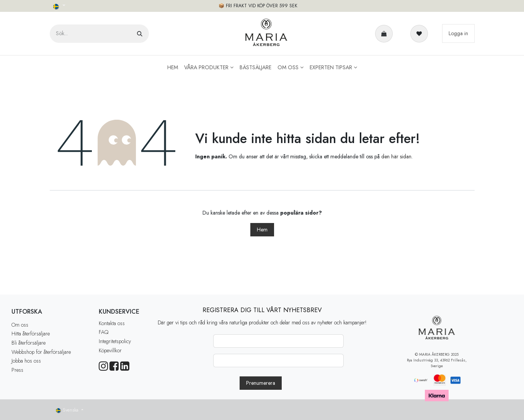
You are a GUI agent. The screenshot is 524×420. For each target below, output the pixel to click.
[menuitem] (173, 68)
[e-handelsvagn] (385, 34)
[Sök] (140, 34)
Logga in (458, 33)
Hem (262, 230)
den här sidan (396, 156)
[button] (261, 383)
